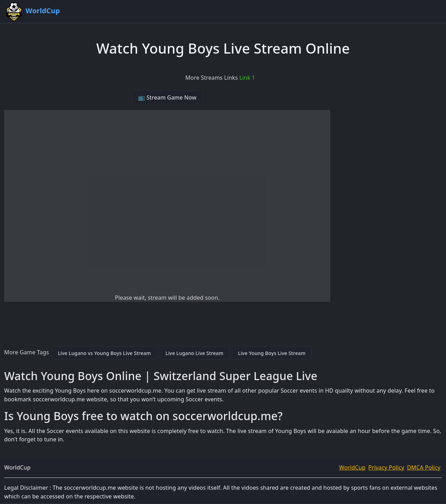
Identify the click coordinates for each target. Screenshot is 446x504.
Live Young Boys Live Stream (272, 353)
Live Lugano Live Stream (194, 353)
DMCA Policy (424, 467)
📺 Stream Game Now (167, 97)
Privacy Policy (386, 467)
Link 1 (247, 78)
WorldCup (352, 467)
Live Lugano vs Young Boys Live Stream (104, 353)
